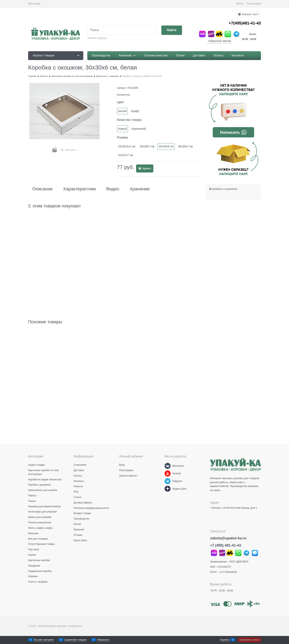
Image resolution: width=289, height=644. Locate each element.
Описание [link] (42, 189)
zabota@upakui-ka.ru (228, 538)
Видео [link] (113, 189)
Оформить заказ (249, 640)
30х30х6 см (166, 146)
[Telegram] (168, 481)
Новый (123, 129)
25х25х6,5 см (127, 146)
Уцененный (139, 129)
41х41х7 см (126, 155)
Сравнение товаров (75, 640)
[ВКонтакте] (168, 466)
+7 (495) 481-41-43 (226, 545)
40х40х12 (102, 38)
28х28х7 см (147, 146)
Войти (240, 4)
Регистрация (254, 4)
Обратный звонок (220, 41)
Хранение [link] (140, 189)
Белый (123, 111)
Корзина (225, 640)
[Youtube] (168, 474)
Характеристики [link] (79, 189)
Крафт (135, 111)
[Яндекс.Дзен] (168, 489)
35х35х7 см (185, 146)
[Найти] (172, 30)
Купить (146, 168)
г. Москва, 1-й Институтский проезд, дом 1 (234, 508)
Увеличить (70, 150)
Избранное (103, 640)
